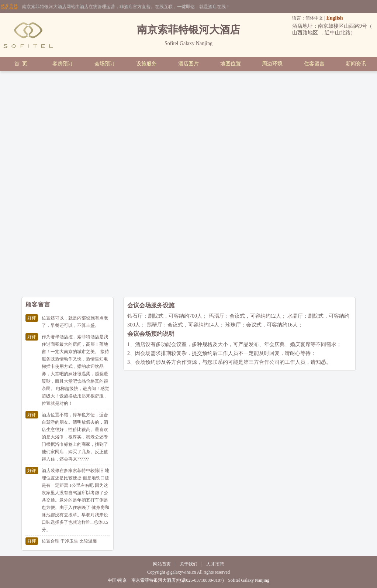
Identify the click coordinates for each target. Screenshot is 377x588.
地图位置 (231, 64)
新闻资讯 (356, 64)
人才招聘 (215, 564)
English (334, 18)
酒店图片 (188, 64)
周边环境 (272, 64)
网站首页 (162, 564)
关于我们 (188, 564)
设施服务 (146, 64)
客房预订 (63, 64)
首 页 (21, 64)
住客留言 (314, 64)
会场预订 (105, 64)
